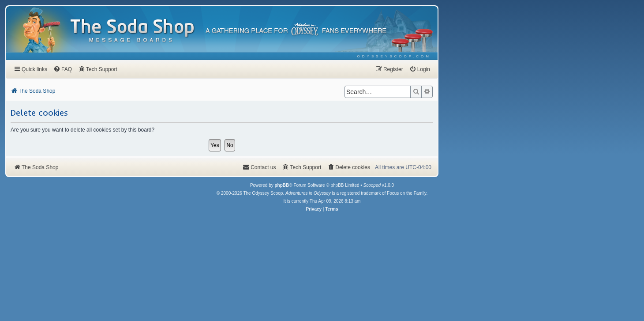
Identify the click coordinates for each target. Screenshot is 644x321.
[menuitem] (394, 56)
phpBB (282, 185)
